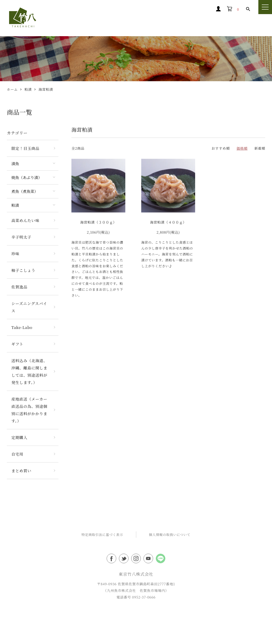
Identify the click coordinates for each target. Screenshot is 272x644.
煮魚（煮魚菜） (25, 192)
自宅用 (17, 455)
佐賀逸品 (19, 287)
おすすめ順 (221, 149)
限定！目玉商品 (25, 149)
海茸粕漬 (46, 90)
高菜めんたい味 (25, 221)
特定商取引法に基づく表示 (102, 535)
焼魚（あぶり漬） (27, 178)
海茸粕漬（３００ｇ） (98, 223)
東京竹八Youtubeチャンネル (148, 559)
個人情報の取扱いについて (170, 535)
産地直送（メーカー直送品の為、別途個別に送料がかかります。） (29, 410)
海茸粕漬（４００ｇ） (168, 223)
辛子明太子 (21, 237)
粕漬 (28, 90)
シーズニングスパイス (29, 308)
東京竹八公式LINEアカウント (161, 559)
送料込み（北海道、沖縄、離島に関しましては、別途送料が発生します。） (29, 372)
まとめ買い (21, 471)
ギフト (17, 344)
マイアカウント (194, 9)
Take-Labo (22, 328)
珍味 (15, 254)
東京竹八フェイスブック (111, 559)
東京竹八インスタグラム (136, 559)
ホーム (12, 90)
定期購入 (19, 438)
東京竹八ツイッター (124, 559)
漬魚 (15, 164)
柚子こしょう (23, 271)
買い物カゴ (226, 9)
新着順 (260, 149)
